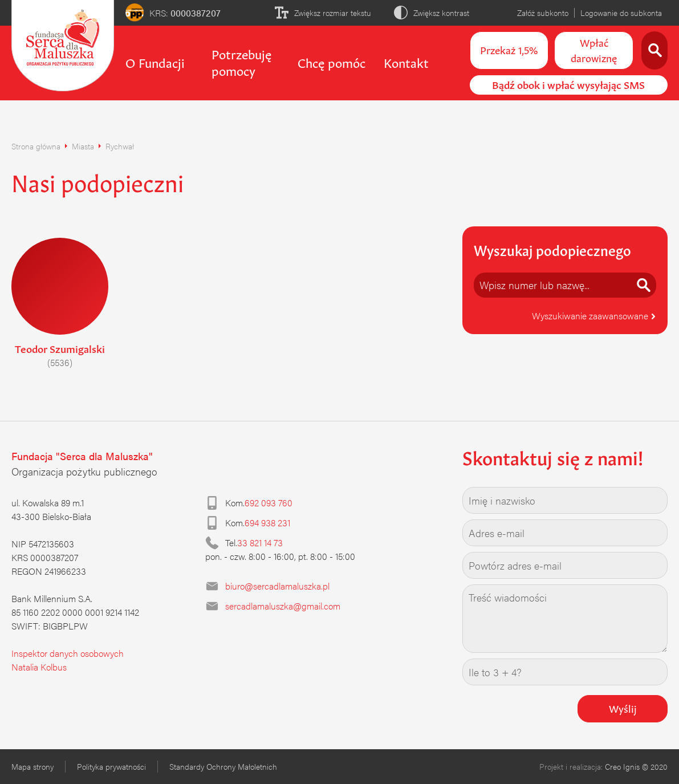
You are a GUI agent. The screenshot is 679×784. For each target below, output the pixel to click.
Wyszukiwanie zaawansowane (594, 316)
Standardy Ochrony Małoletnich (223, 766)
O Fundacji (155, 62)
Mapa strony (32, 766)
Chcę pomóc (332, 62)
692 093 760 (269, 503)
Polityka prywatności (111, 766)
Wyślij (623, 708)
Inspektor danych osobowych (68, 653)
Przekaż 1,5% (509, 49)
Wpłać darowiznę (594, 49)
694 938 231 (267, 523)
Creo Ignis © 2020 (636, 766)
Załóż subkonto (543, 13)
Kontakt (406, 62)
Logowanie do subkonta (621, 13)
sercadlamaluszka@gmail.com (283, 606)
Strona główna (36, 146)
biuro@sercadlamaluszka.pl (277, 586)
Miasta (83, 146)
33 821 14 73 (260, 543)
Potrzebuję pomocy (241, 61)
